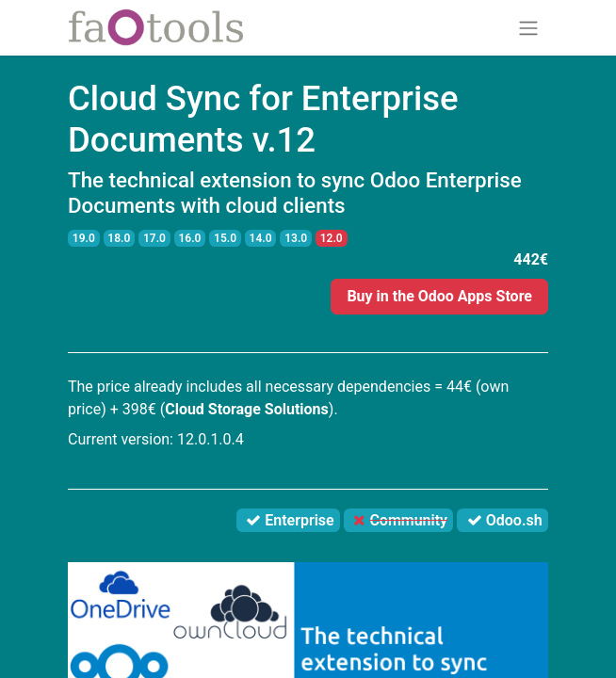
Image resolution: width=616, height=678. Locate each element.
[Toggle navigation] (528, 28)
